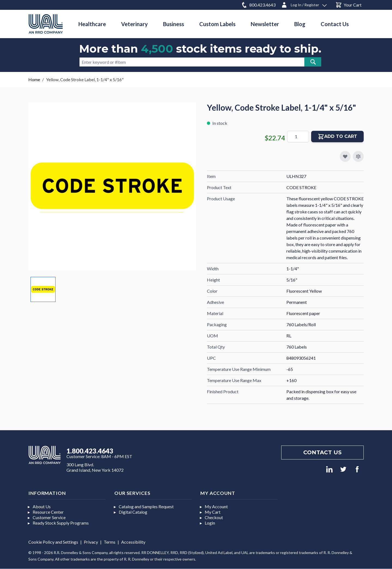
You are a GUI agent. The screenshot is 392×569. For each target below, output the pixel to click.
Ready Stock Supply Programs (61, 523)
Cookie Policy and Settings (53, 542)
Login (210, 523)
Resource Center (48, 512)
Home (34, 79)
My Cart (213, 512)
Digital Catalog (133, 512)
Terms (110, 542)
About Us (42, 506)
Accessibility (133, 542)
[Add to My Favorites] (345, 156)
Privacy (91, 542)
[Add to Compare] (358, 156)
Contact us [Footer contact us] (322, 452)
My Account (216, 506)
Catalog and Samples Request (146, 506)
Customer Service (49, 517)
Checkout (214, 517)
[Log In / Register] (304, 4)
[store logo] (46, 24)
